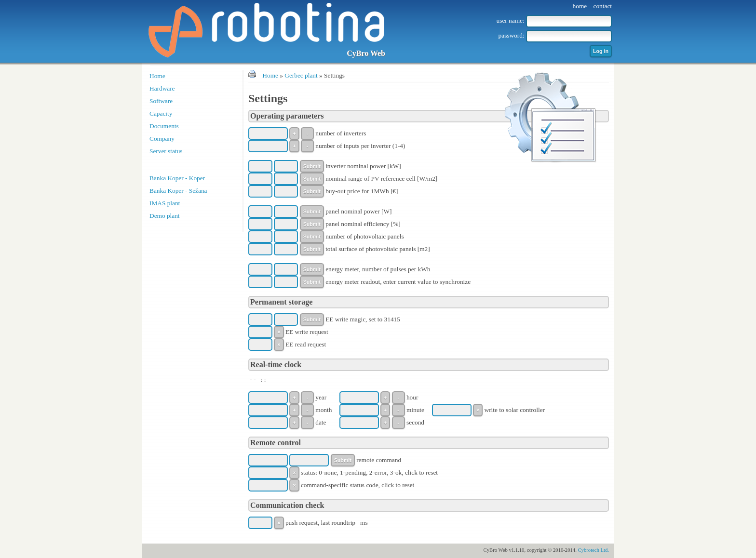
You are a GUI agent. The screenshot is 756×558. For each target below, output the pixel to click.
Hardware (162, 88)
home (580, 6)
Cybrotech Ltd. (593, 550)
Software (161, 101)
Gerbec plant (301, 75)
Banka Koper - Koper (177, 178)
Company (162, 139)
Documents (164, 126)
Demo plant (165, 216)
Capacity (161, 113)
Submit (312, 166)
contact (603, 6)
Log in (601, 51)
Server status (166, 151)
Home (157, 76)
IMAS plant (165, 203)
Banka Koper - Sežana (178, 191)
